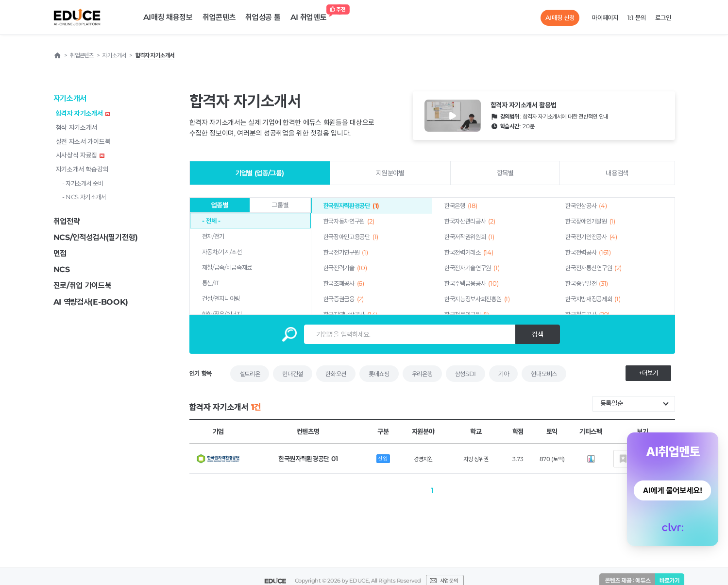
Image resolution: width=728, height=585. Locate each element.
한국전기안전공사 (591, 237)
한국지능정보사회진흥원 (477, 299)
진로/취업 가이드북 (83, 285)
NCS (62, 269)
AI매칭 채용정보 (168, 17)
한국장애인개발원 (590, 221)
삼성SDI (466, 374)
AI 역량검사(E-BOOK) (91, 302)
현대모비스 (544, 374)
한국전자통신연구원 (593, 268)
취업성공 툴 (263, 17)
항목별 (505, 173)
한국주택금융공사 (471, 283)
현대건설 (293, 374)
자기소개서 (70, 98)
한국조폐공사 (344, 283)
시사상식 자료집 (80, 155)
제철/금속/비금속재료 (227, 267)
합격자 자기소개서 (83, 113)
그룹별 (280, 205)
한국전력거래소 (469, 252)
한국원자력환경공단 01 (308, 459)
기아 (503, 374)
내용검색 (617, 173)
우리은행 (422, 374)
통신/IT (211, 283)
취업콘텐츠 (219, 17)
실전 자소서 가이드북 (83, 141)
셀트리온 (250, 374)
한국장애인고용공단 (351, 237)
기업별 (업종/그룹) (260, 173)
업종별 (220, 205)
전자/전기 (213, 236)
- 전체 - (211, 221)
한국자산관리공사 (470, 221)
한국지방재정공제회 (593, 299)
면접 (60, 253)
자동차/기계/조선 (222, 252)
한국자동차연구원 (349, 221)
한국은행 (461, 206)
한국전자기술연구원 (472, 268)
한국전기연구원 (346, 252)
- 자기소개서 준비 (83, 183)
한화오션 (336, 374)
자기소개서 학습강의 (82, 169)
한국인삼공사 (586, 206)
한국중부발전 (587, 283)
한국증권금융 (344, 299)
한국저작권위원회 (469, 237)
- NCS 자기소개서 (84, 197)
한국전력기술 (345, 268)
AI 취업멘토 (311, 15)
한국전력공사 (588, 252)
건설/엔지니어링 (221, 298)
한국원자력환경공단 (351, 206)
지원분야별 (390, 173)
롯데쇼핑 (379, 374)
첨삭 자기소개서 (77, 127)
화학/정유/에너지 (222, 314)
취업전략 (67, 221)
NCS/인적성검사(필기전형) (96, 237)
